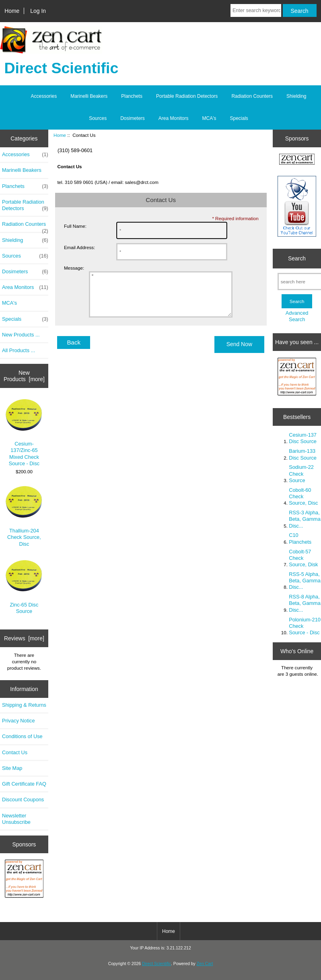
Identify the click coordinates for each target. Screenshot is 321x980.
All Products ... (19, 350)
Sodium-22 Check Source (301, 473)
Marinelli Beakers (89, 96)
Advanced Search (297, 316)
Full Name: (75, 226)
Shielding (296, 96)
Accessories (44, 96)
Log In (38, 11)
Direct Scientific (156, 964)
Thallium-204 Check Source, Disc (24, 516)
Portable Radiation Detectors (187, 96)
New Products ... (21, 335)
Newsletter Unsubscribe (16, 819)
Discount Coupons (23, 799)
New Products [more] (24, 376)
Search (297, 258)
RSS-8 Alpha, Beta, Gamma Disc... (305, 603)
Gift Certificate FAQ (24, 784)
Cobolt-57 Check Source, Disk (303, 558)
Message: (74, 268)
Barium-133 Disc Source (303, 454)
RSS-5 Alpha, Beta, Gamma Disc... (305, 581)
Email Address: (79, 247)
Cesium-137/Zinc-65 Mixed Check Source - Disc (24, 433)
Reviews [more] (24, 638)
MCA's (209, 118)
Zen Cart (205, 964)
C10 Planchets (300, 538)
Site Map (12, 768)
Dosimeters (133, 118)
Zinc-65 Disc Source (24, 587)
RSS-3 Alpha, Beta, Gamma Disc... (305, 519)
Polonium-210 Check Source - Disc (305, 626)
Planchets (132, 96)
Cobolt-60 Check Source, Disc (303, 496)
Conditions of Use (22, 736)
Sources (98, 118)
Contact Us (15, 752)
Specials (239, 118)
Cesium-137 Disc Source (303, 438)
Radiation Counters (252, 96)
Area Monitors (174, 118)
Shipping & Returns (24, 705)
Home (12, 11)
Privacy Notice (18, 721)
